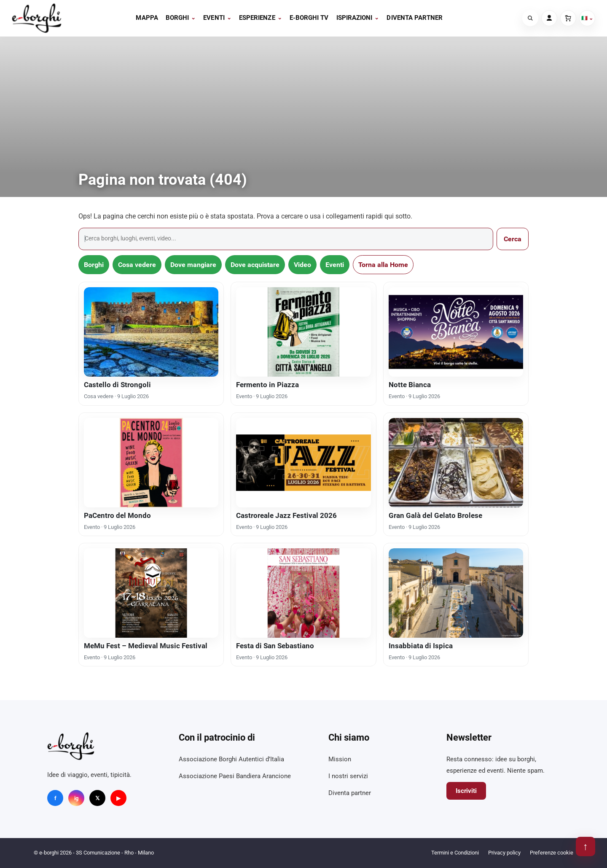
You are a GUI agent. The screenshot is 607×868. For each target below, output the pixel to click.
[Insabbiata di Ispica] (456, 593)
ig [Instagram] (76, 798)
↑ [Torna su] (586, 846)
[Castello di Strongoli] (151, 332)
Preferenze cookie (552, 853)
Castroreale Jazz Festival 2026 (286, 515)
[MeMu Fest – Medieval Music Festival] (151, 593)
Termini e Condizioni (455, 853)
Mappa (147, 18)
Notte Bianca (410, 385)
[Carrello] (568, 18)
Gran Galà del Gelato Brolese (435, 515)
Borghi (181, 18)
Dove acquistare (255, 265)
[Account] (549, 18)
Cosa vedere (137, 265)
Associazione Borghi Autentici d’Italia (231, 759)
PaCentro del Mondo (117, 515)
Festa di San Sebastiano (275, 646)
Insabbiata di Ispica (421, 646)
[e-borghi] (37, 18)
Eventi (217, 18)
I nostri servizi (348, 776)
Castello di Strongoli (117, 385)
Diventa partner (415, 18)
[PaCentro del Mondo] (151, 463)
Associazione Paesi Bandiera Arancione (235, 776)
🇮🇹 (587, 18)
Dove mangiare (193, 265)
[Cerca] (530, 18)
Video (302, 265)
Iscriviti (466, 791)
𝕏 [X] (97, 798)
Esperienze (261, 18)
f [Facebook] (55, 798)
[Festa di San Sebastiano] (303, 593)
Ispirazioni (358, 18)
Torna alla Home (383, 265)
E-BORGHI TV (309, 18)
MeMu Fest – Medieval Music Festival (146, 646)
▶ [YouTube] (118, 798)
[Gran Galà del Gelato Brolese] (456, 463)
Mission (340, 759)
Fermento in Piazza (267, 385)
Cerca (513, 239)
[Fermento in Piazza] (303, 332)
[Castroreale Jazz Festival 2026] (303, 463)
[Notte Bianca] (456, 332)
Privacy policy (504, 853)
